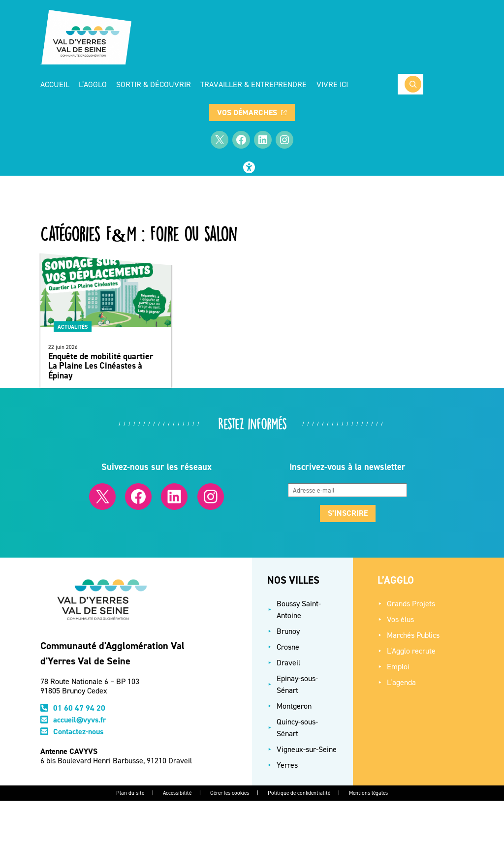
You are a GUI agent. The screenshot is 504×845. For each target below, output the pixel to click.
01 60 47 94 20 (79, 708)
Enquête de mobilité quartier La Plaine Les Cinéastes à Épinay (101, 366)
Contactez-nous (78, 732)
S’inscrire (348, 513)
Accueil (55, 84)
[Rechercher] (413, 84)
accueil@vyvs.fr (80, 720)
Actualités (73, 327)
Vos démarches (252, 112)
